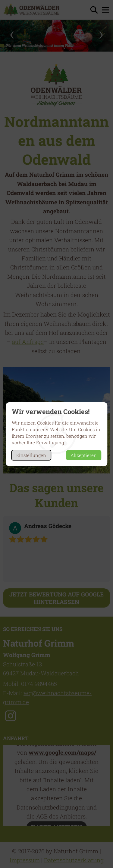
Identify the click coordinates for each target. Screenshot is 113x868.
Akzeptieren (84, 455)
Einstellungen (31, 455)
